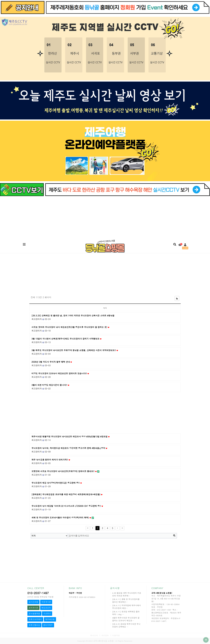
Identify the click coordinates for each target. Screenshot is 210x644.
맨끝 (122, 528)
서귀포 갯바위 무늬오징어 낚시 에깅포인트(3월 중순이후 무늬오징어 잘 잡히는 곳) (70, 327)
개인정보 (105, 635)
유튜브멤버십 (34, 625)
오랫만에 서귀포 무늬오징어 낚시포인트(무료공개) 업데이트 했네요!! (65, 471)
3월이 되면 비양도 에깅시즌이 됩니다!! (50, 385)
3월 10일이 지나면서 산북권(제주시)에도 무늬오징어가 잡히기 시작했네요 (66, 339)
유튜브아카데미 (35, 619)
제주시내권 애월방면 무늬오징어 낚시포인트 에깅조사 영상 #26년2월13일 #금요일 (71, 436)
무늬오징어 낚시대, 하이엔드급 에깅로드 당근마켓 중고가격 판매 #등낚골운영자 (69, 448)
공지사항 (115, 588)
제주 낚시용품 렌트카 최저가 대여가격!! (51, 460)
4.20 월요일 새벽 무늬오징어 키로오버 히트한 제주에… (127, 594)
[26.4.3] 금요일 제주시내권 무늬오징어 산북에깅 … (126, 625)
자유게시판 (46, 602)
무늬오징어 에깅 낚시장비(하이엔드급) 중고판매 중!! (57, 483)
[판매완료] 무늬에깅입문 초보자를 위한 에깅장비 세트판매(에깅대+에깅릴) (67, 494)
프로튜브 (47, 613)
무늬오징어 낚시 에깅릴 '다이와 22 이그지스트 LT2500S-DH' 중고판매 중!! (67, 506)
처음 (88, 528)
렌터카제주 (48, 625)
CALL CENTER (36, 588)
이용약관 (116, 635)
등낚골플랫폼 (34, 613)
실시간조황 (33, 602)
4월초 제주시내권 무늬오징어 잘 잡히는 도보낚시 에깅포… (126, 619)
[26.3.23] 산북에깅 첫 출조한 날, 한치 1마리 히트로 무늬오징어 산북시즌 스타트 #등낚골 (73, 315)
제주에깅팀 (50, 619)
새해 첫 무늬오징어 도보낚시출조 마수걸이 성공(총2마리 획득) (63, 517)
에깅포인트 (46, 608)
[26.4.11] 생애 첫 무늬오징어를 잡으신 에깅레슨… (126, 601)
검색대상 (28, 532)
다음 (118, 528)
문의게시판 (33, 608)
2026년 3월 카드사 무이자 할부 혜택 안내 (52, 362)
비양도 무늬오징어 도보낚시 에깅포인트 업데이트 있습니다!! (60, 373)
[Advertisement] (105, 217)
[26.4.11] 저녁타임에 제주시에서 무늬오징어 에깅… (126, 607)
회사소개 (94, 635)
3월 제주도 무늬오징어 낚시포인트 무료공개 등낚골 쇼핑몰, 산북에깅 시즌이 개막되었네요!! (75, 350)
